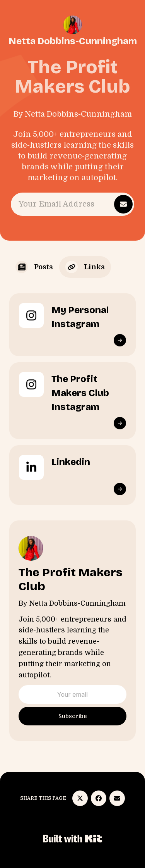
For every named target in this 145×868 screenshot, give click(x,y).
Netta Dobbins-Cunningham (73, 41)
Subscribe (72, 716)
